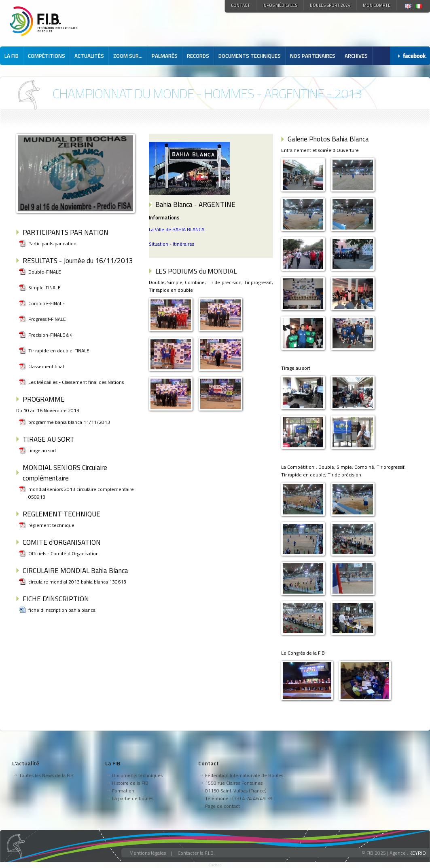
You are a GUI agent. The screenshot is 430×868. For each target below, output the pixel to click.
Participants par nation (52, 243)
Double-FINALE (45, 272)
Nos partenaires (313, 56)
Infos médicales (280, 5)
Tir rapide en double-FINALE (59, 351)
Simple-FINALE (44, 288)
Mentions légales (148, 853)
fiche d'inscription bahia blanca (62, 610)
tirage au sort (42, 450)
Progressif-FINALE (47, 319)
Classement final (46, 366)
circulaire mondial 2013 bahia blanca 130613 (77, 582)
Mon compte (377, 5)
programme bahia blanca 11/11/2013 (69, 422)
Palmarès (165, 56)
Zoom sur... (128, 56)
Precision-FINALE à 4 (51, 335)
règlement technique (51, 525)
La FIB (12, 56)
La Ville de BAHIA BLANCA (177, 229)
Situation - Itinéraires (172, 244)
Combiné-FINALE (47, 303)
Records (198, 56)
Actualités (89, 56)
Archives (356, 56)
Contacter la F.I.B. (196, 853)
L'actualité (26, 763)
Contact (240, 5)
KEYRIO (418, 853)
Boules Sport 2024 (330, 5)
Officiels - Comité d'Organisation (64, 553)
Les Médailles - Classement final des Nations (76, 382)
